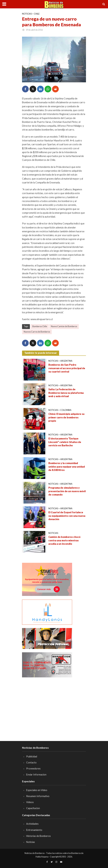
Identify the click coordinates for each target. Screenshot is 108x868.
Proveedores (33, 769)
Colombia (66, 410)
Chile (37, 14)
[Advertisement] (54, 704)
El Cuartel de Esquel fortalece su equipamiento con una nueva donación (67, 516)
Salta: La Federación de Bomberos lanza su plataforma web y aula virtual (66, 393)
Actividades (32, 824)
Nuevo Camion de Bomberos (64, 326)
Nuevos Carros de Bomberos (37, 332)
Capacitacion (33, 808)
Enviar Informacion (36, 775)
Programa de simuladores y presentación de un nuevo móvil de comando (67, 491)
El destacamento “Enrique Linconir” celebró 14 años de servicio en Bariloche (65, 442)
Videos (30, 802)
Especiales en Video (37, 790)
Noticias (27, 14)
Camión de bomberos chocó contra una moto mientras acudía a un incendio (64, 540)
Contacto (31, 762)
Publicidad (32, 756)
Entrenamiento (34, 830)
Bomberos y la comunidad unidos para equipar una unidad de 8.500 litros (67, 467)
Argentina (66, 361)
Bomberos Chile (40, 326)
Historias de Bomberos (38, 836)
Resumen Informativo (38, 796)
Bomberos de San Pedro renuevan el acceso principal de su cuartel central (67, 368)
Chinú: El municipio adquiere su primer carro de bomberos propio (66, 417)
